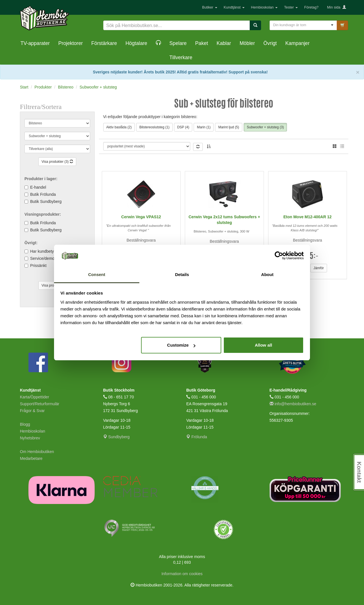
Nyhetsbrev (30, 438)
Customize (181, 345)
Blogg (25, 424)
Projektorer (71, 43)
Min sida (337, 7)
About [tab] (267, 274)
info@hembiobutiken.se (293, 404)
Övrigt (270, 43)
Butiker (210, 7)
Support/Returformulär (40, 404)
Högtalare (136, 43)
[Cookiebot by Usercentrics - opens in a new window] (279, 256)
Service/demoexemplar (50, 258)
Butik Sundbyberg (46, 201)
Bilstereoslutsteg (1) (154, 127)
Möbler (247, 43)
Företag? (311, 7)
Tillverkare (181, 57)
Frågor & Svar (32, 411)
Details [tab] (182, 274)
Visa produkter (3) (57, 162)
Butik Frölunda (43, 194)
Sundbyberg (116, 437)
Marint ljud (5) (228, 127)
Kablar (224, 43)
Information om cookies (182, 574)
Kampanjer (297, 43)
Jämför (319, 268)
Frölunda (197, 437)
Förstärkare (104, 43)
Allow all (263, 345)
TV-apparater (35, 43)
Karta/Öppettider (35, 397)
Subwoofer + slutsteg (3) (265, 127)
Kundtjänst (234, 7)
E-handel (38, 187)
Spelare (178, 43)
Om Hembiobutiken (37, 452)
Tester (291, 7)
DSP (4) (183, 127)
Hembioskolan (264, 7)
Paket (201, 43)
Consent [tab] (97, 274)
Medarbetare (31, 458)
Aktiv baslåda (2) (119, 127)
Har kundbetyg (43, 251)
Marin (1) (204, 127)
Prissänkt (38, 266)
